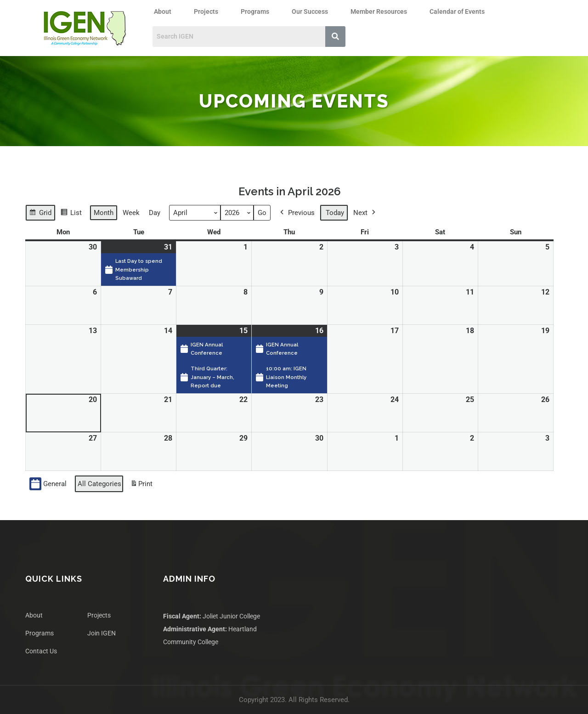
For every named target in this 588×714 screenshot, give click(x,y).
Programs (255, 11)
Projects (206, 11)
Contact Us (41, 651)
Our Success (310, 11)
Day (155, 213)
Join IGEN (102, 633)
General (48, 484)
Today (335, 213)
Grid (40, 214)
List (71, 214)
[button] (165, 11)
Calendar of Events (457, 11)
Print (141, 485)
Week (131, 213)
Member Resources (379, 11)
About (163, 11)
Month (104, 213)
